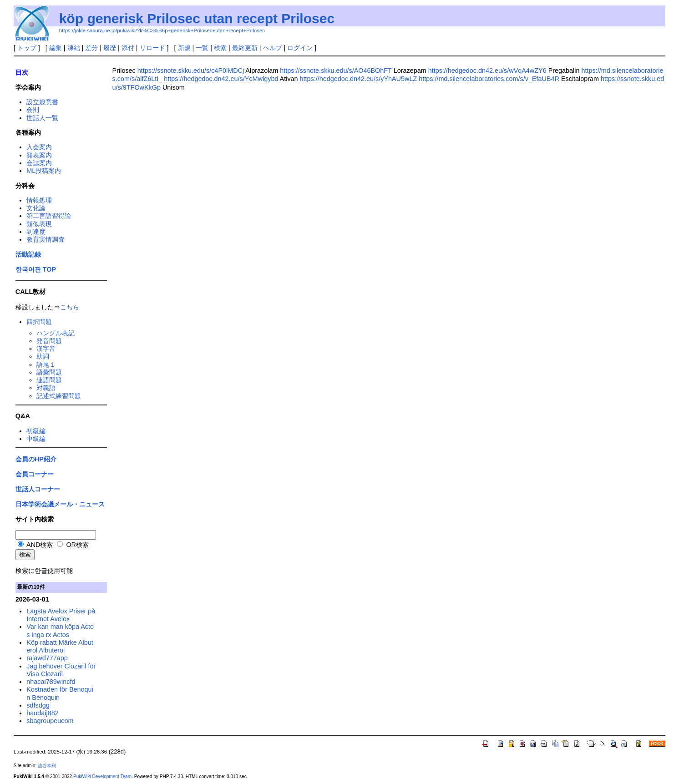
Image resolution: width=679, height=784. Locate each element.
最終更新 (245, 48)
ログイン (300, 48)
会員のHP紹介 (36, 459)
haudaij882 (42, 713)
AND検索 (35, 545)
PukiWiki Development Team (102, 776)
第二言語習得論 (49, 216)
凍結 (74, 48)
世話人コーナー (38, 489)
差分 (91, 48)
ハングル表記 (56, 333)
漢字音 (46, 349)
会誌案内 (39, 163)
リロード (152, 48)
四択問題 (39, 322)
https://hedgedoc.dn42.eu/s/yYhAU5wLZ (359, 79)
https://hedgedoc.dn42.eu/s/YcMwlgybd (221, 79)
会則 (33, 110)
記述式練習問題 (59, 396)
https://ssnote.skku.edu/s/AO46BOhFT (336, 71)
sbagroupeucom (50, 721)
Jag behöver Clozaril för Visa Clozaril (61, 670)
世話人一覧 (42, 118)
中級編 (36, 439)
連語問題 (49, 380)
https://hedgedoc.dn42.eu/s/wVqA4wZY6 (487, 71)
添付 (128, 48)
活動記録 (28, 254)
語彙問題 (49, 372)
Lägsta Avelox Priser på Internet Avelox (61, 615)
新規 (184, 48)
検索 (220, 48)
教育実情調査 (46, 239)
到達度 (36, 232)
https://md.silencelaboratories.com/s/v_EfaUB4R (489, 79)
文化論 (36, 208)
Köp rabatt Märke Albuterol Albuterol (60, 646)
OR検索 (73, 545)
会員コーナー (35, 474)
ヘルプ (273, 48)
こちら (70, 307)
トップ (27, 48)
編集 (56, 48)
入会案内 (39, 147)
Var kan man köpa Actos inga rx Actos (60, 630)
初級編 (36, 431)
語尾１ (46, 364)
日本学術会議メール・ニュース (60, 504)
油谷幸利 (47, 766)
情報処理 (39, 200)
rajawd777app (47, 658)
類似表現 (39, 224)
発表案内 (39, 155)
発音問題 (49, 341)
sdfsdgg (38, 705)
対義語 (46, 388)
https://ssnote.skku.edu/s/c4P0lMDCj (191, 71)
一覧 (202, 48)
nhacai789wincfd (51, 682)
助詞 (43, 356)
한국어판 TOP (36, 269)
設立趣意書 (42, 102)
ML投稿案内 (44, 171)
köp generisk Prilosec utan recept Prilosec (197, 18)
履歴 (110, 48)
